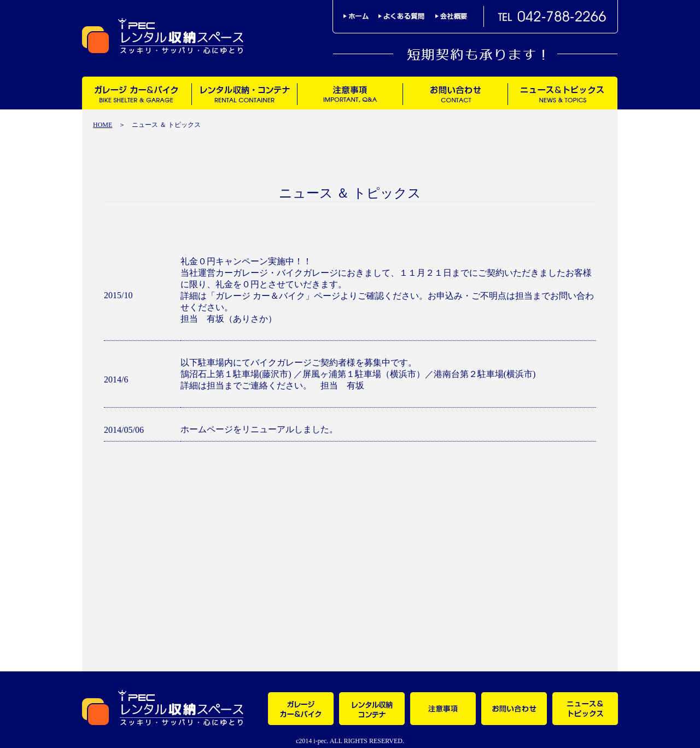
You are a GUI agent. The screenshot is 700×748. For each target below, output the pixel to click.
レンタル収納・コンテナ (244, 93)
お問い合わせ (455, 93)
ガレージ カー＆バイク (137, 93)
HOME (103, 125)
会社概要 (451, 16)
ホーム (361, 16)
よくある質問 (407, 16)
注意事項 (350, 93)
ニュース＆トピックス (562, 93)
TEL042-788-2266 (552, 16)
